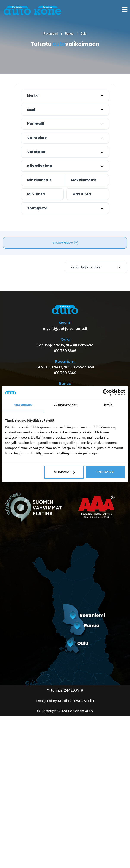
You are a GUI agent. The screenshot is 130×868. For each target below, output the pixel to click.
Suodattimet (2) (65, 243)
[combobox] (65, 124)
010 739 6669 (65, 373)
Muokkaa (64, 472)
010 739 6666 (65, 351)
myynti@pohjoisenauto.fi (65, 329)
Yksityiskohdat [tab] (65, 405)
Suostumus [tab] (23, 405)
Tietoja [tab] (107, 405)
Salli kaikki (105, 472)
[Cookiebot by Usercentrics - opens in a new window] (106, 392)
